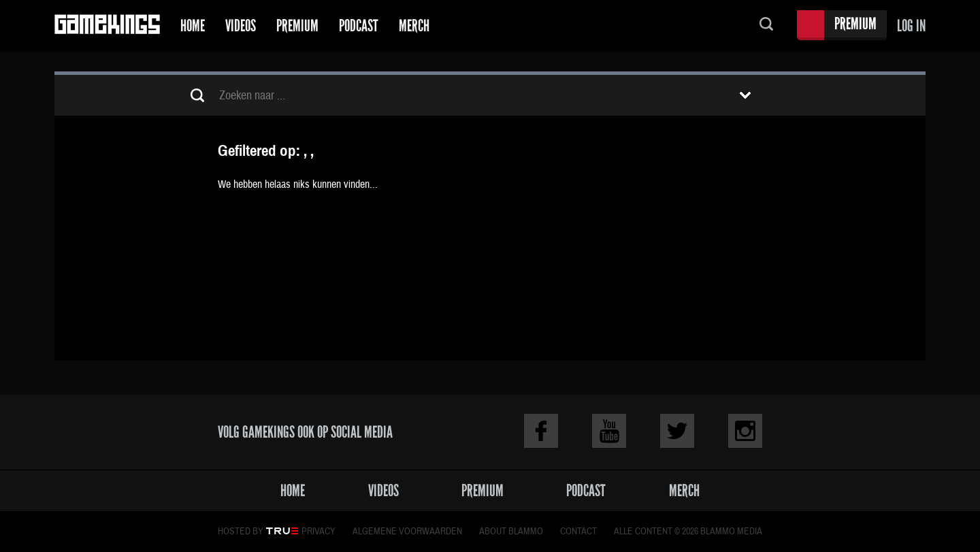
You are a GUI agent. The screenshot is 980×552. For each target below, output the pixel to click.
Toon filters (745, 95)
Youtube (609, 431)
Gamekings (107, 26)
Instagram (745, 431)
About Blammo (511, 532)
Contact (578, 532)
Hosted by (241, 532)
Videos (241, 26)
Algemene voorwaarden (407, 532)
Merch (414, 26)
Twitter (677, 431)
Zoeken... (766, 26)
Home (193, 26)
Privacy (318, 532)
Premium (297, 26)
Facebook (541, 431)
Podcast (359, 26)
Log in (911, 26)
